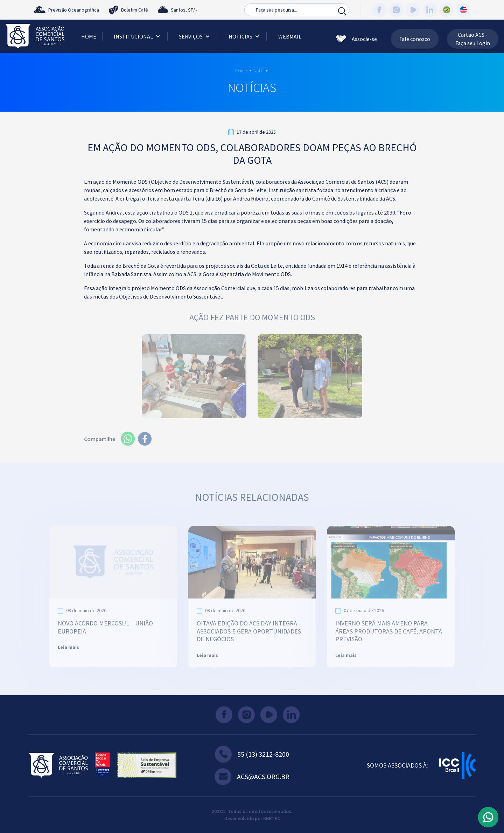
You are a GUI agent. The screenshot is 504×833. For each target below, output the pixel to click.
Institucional (138, 36)
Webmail (290, 36)
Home (89, 36)
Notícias (245, 36)
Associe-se (356, 39)
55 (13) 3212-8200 (252, 754)
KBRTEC (272, 818)
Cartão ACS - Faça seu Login (473, 39)
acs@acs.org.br (252, 777)
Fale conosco (415, 39)
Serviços (195, 36)
